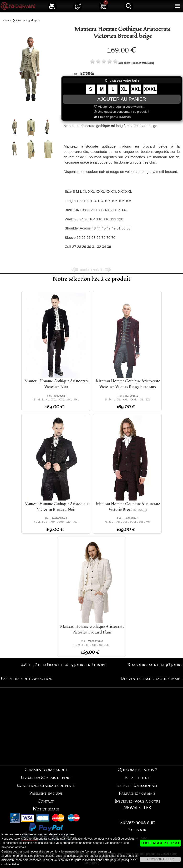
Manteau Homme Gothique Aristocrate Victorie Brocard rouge (128, 507)
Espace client (137, 778)
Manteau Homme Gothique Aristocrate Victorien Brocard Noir (56, 507)
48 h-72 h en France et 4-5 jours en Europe (64, 665)
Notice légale (46, 809)
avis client (124, 63)
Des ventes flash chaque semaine (151, 679)
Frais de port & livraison (112, 117)
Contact (46, 801)
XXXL (150, 89)
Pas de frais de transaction (27, 679)
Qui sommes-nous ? (137, 770)
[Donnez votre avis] (143, 63)
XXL (136, 89)
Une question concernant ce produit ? (122, 112)
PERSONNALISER (160, 859)
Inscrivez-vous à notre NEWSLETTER (137, 804)
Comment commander (46, 770)
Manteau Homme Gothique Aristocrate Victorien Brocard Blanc (92, 629)
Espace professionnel (137, 785)
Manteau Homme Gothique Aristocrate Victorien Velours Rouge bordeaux (128, 384)
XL (124, 89)
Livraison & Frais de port (46, 778)
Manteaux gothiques (28, 20)
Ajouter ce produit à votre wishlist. (119, 107)
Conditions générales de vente (46, 785)
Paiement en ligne (46, 793)
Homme (7, 20)
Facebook (137, 830)
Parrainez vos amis (137, 793)
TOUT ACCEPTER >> (160, 843)
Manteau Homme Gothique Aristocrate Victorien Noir (56, 384)
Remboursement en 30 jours (155, 665)
